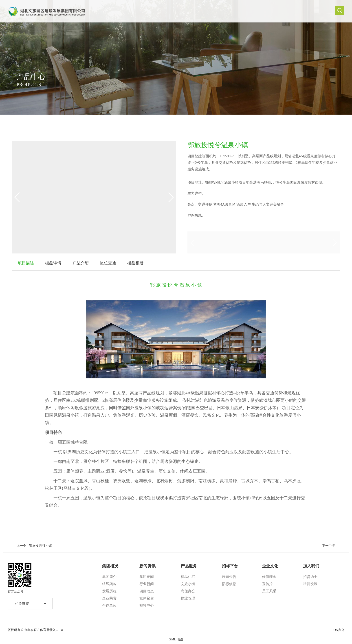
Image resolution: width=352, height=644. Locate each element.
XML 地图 (176, 639)
